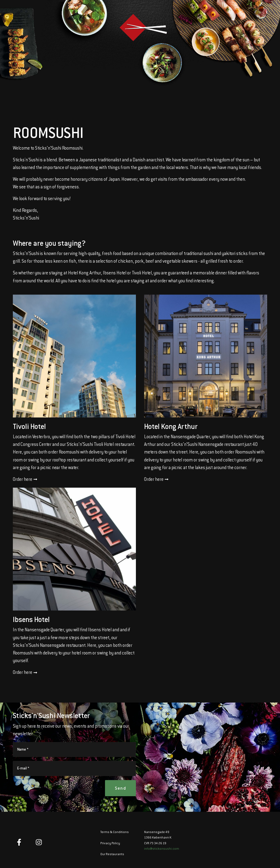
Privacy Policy (110, 843)
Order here (25, 480)
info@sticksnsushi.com (162, 849)
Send (120, 788)
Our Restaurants (113, 854)
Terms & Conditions (115, 832)
